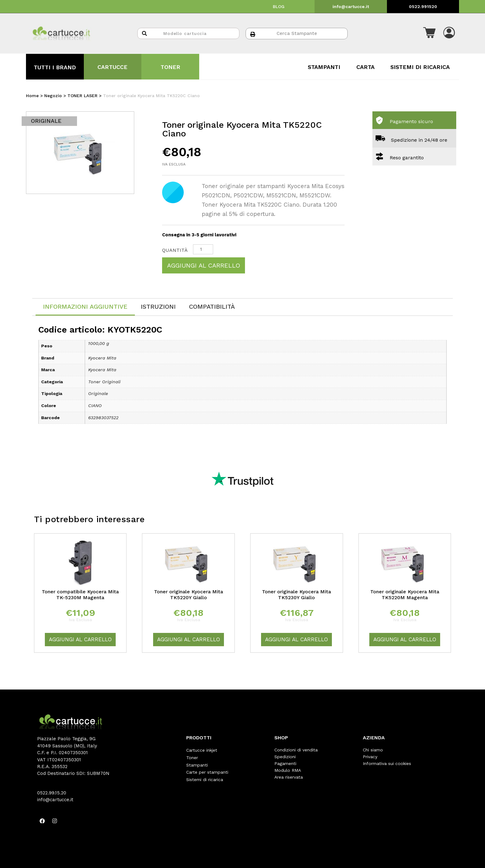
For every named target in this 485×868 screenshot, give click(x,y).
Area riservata (289, 777)
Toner (192, 757)
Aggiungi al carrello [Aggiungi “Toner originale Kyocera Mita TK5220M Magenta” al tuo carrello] (405, 639)
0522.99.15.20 (52, 793)
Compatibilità (212, 307)
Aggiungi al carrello (204, 265)
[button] (429, 33)
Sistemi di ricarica (205, 777)
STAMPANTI (324, 67)
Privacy (370, 757)
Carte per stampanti (207, 770)
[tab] (85, 307)
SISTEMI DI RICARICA (420, 67)
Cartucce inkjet (202, 750)
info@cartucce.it (351, 6)
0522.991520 (423, 6)
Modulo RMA (288, 770)
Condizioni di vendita (296, 750)
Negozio (53, 96)
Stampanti (197, 763)
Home (32, 96)
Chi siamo (373, 750)
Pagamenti (285, 763)
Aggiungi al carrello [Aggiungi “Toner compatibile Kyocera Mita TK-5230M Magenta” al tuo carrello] (80, 639)
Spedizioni (285, 757)
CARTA (365, 67)
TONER (170, 67)
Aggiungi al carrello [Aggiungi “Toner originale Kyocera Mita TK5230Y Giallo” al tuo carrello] (296, 639)
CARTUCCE (112, 67)
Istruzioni (158, 307)
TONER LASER (82, 96)
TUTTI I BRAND (55, 67)
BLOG (279, 6)
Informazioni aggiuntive (85, 307)
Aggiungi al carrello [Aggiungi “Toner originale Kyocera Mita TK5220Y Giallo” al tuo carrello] (189, 639)
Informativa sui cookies (387, 763)
